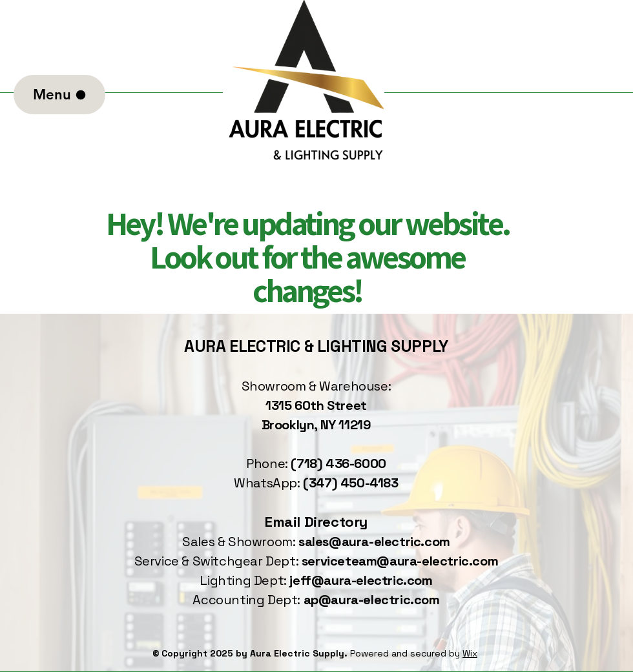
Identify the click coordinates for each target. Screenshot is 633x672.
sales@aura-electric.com (374, 542)
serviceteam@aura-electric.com (400, 561)
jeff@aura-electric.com (361, 580)
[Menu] (59, 95)
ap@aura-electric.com (372, 600)
